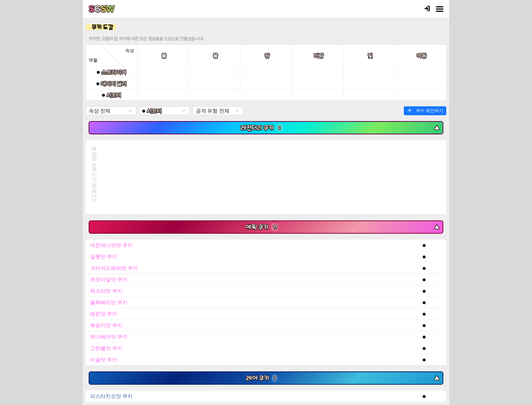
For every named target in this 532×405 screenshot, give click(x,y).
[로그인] (427, 9)
